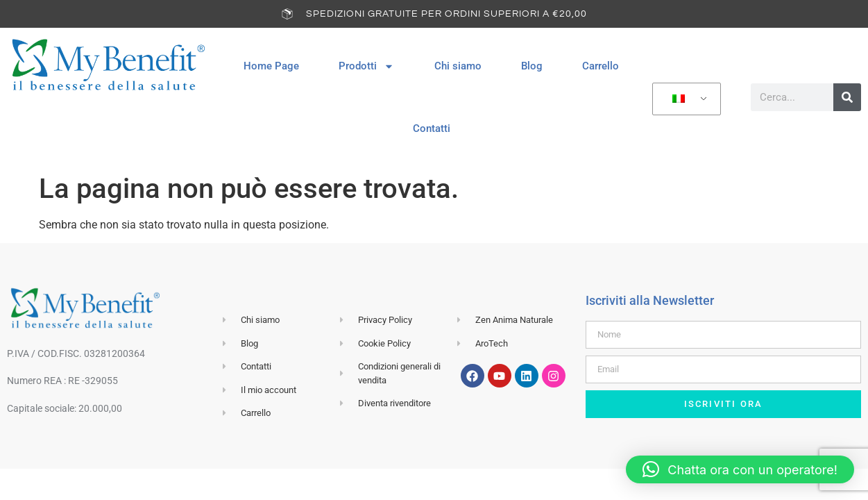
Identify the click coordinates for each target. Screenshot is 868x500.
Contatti (432, 128)
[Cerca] (847, 97)
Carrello (601, 66)
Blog (532, 66)
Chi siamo (458, 66)
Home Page (271, 66)
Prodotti (366, 66)
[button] (740, 469)
